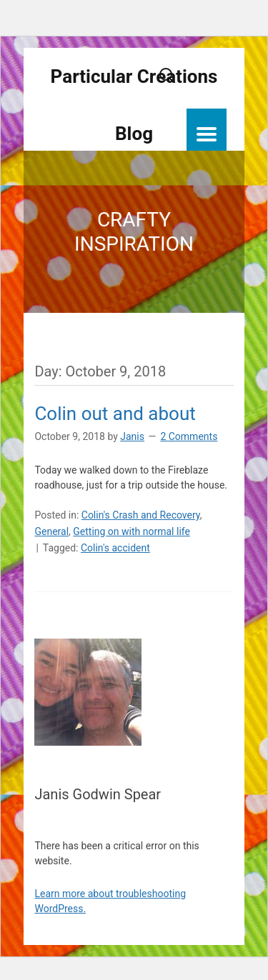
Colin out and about (115, 414)
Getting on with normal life (131, 531)
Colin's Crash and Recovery (141, 515)
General (51, 531)
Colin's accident (115, 548)
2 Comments (189, 436)
